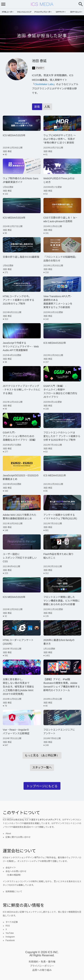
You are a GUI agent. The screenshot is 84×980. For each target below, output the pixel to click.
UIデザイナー (61, 12)
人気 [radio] (47, 107)
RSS (8, 926)
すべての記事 (12, 922)
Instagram (10, 937)
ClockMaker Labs (44, 84)
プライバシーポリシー (42, 966)
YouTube (10, 933)
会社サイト (11, 868)
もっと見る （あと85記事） (42, 755)
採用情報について (14, 892)
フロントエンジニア (24, 12)
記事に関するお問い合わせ (18, 837)
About (8, 833)
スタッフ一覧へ (42, 767)
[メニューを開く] (3, 4)
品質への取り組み (42, 970)
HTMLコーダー (8, 12)
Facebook (10, 940)
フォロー (38, 68)
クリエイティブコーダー (43, 12)
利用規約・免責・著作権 (42, 962)
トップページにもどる (42, 786)
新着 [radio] (37, 107)
